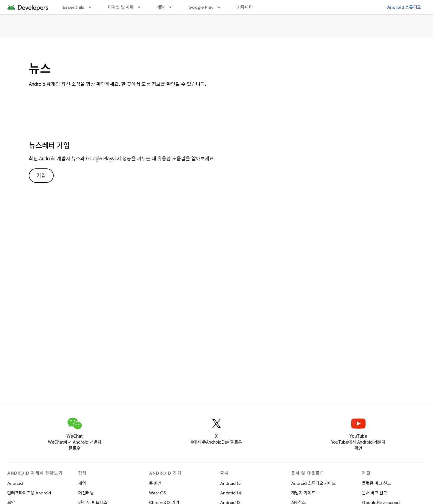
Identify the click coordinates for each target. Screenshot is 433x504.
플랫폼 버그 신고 (376, 483)
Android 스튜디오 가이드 (314, 483)
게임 (82, 483)
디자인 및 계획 (121, 7)
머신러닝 (86, 493)
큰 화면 (155, 483)
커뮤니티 (245, 7)
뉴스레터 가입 (49, 146)
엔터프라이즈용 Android (29, 493)
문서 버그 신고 (375, 493)
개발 (161, 7)
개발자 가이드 (303, 493)
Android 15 (230, 483)
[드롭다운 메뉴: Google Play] (222, 7)
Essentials (74, 7)
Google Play (201, 7)
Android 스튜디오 (404, 7)
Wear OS (158, 493)
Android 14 (231, 493)
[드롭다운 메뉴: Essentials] (93, 7)
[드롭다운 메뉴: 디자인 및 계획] (142, 7)
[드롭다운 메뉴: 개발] (173, 7)
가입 (41, 176)
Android (15, 483)
